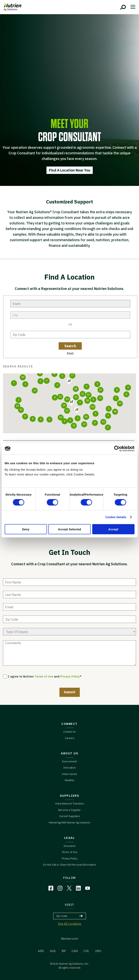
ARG (41, 951)
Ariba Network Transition (69, 804)
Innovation (70, 768)
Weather (70, 780)
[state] (70, 304)
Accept (113, 529)
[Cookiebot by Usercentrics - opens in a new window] (117, 449)
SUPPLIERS (70, 796)
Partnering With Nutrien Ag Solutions (70, 823)
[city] (70, 315)
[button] (71, 403)
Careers (70, 738)
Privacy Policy (70, 676)
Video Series (69, 774)
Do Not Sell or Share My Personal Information (70, 865)
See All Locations (69, 924)
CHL (86, 951)
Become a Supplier (69, 810)
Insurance (70, 846)
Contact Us (69, 732)
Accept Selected (70, 529)
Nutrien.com (70, 939)
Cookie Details (116, 517)
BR (64, 951)
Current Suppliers (70, 816)
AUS (53, 951)
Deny (26, 529)
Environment (69, 761)
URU (98, 951)
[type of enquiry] (69, 632)
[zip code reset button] (70, 353)
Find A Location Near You (70, 170)
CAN (75, 951)
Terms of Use (44, 676)
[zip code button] (70, 346)
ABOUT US (69, 753)
